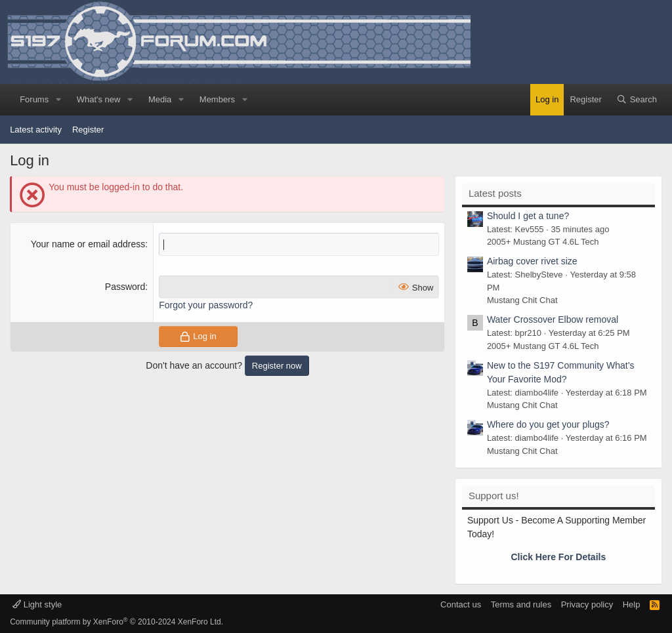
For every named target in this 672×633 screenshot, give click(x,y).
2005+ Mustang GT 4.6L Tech (543, 242)
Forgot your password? (206, 305)
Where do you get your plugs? (548, 424)
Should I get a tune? (528, 216)
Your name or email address (88, 244)
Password (125, 287)
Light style (37, 604)
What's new (99, 99)
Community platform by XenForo (116, 622)
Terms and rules (521, 604)
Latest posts (495, 193)
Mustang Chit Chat (522, 300)
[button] (58, 100)
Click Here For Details (559, 557)
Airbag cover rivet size (532, 261)
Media (160, 99)
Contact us (461, 604)
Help (632, 604)
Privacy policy (587, 604)
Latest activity (36, 130)
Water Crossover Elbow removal (553, 319)
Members (217, 99)
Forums (34, 99)
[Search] (637, 100)
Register (88, 130)
